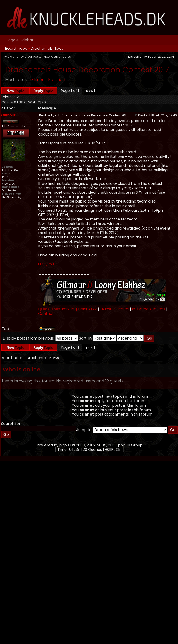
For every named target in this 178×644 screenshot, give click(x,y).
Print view (10, 97)
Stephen (56, 80)
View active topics (57, 57)
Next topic (37, 102)
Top (5, 329)
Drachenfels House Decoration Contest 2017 (87, 70)
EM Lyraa (46, 264)
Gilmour (38, 80)
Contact (46, 313)
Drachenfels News (47, 48)
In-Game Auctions (149, 309)
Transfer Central (115, 309)
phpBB (65, 445)
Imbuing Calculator (80, 309)
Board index (16, 48)
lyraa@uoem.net (136, 188)
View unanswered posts (23, 57)
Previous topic (14, 102)
